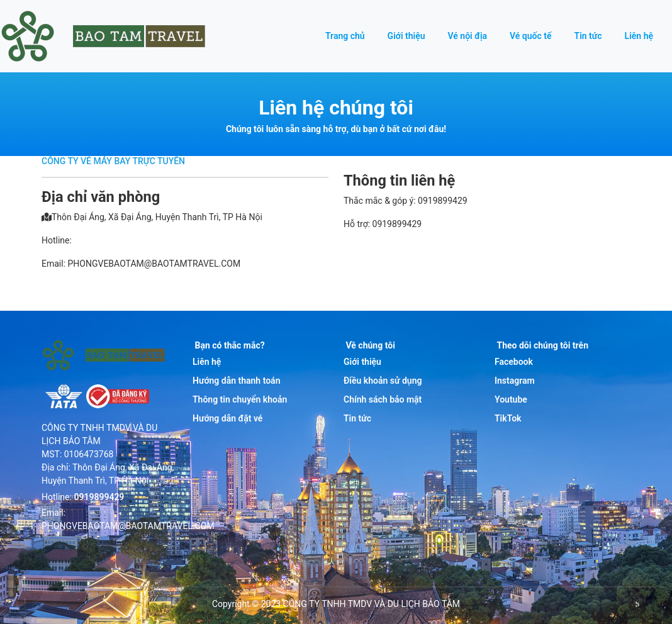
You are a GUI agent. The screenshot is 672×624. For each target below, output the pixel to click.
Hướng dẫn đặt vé (227, 418)
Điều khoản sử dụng (383, 381)
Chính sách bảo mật (383, 399)
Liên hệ (639, 36)
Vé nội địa (468, 36)
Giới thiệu (406, 36)
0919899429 (99, 497)
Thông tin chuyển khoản (240, 399)
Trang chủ (345, 36)
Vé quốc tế (530, 36)
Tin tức (588, 36)
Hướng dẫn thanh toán (236, 381)
